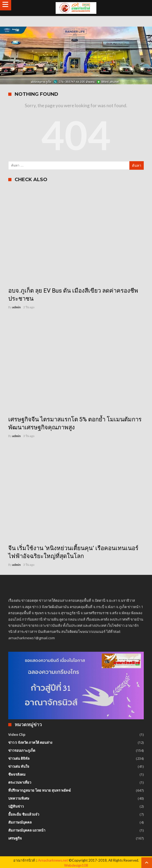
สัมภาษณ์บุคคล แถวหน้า (27, 830)
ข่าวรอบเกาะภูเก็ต (22, 750)
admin (17, 307)
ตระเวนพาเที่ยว (20, 782)
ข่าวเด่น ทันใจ (19, 766)
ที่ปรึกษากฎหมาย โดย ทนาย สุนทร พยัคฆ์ (40, 790)
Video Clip (17, 734)
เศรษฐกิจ (15, 838)
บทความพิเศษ (19, 798)
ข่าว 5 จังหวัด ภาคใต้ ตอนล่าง (30, 742)
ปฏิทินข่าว (16, 806)
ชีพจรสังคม (17, 774)
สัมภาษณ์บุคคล (20, 822)
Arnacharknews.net (53, 860)
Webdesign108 (76, 865)
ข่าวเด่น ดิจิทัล (19, 758)
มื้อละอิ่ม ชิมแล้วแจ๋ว (24, 814)
